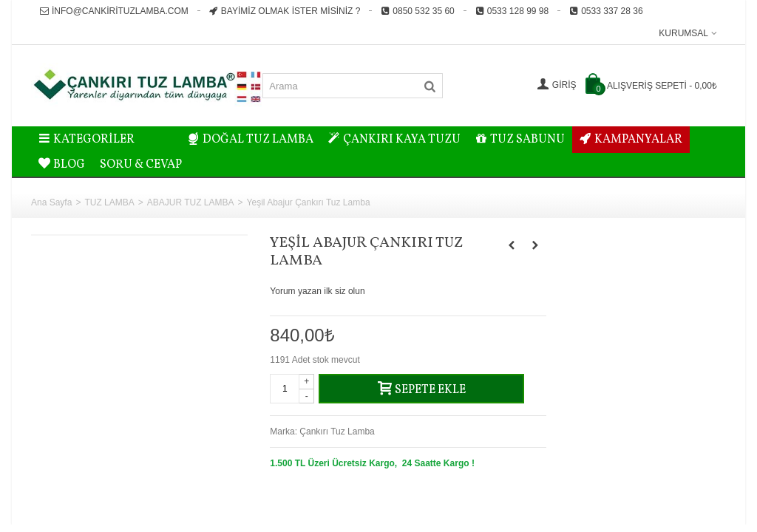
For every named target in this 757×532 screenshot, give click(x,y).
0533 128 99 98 (512, 11)
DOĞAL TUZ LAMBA (251, 140)
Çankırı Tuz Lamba (337, 432)
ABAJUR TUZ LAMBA (191, 202)
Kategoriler (86, 140)
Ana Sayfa (51, 202)
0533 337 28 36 (606, 11)
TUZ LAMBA (109, 202)
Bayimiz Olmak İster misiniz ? (285, 11)
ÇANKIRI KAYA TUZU (394, 140)
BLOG (62, 165)
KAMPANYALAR (631, 140)
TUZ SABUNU (520, 140)
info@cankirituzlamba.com (114, 11)
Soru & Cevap (141, 165)
